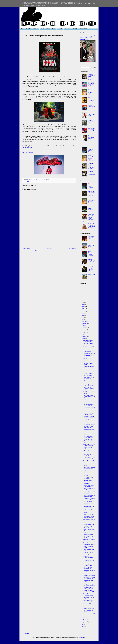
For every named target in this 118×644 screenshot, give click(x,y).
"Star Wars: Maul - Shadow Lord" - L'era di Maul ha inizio (92, 130)
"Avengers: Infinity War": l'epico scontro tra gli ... (89, 367)
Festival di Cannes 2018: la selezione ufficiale (89, 496)
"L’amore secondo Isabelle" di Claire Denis (89, 448)
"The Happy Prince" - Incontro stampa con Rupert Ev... (88, 482)
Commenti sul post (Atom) (33, 251)
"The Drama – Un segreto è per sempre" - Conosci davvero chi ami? (88, 38)
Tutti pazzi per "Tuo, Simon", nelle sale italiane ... (89, 557)
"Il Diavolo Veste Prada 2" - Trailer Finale (92, 114)
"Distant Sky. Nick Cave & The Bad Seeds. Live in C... (89, 503)
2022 (83, 311)
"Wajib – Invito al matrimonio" (87, 455)
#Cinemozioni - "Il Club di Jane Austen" (91, 245)
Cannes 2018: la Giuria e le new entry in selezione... (89, 420)
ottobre (85, 326)
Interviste (60, 29)
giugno (85, 334)
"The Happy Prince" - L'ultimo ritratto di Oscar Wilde (89, 511)
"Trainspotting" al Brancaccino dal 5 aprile (89, 604)
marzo (85, 618)
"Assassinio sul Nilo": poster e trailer (91, 238)
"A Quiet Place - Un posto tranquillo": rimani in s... (89, 575)
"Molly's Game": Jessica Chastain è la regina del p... (89, 441)
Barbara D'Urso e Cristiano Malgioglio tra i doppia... (89, 544)
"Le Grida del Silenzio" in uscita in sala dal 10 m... (89, 524)
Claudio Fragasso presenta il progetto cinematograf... (89, 445)
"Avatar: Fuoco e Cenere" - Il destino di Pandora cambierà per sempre (88, 218)
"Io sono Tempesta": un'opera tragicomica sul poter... (89, 499)
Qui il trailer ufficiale (28, 152)
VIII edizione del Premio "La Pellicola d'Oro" (89, 408)
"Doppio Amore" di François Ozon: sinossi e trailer (89, 458)
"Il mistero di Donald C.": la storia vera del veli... (89, 601)
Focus (42, 29)
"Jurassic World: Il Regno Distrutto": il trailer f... (88, 414)
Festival (48, 29)
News (23, 29)
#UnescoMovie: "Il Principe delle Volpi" (89, 540)
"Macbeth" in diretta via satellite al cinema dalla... (89, 591)
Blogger (83, 637)
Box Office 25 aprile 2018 (89, 375)
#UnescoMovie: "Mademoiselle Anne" (88, 595)
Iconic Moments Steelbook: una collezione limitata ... (89, 424)
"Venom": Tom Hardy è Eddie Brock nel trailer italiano (88, 389)
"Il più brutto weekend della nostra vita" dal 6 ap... (89, 578)
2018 (83, 320)
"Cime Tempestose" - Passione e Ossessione (91, 150)
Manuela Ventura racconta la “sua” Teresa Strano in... (89, 614)
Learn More (88, 4)
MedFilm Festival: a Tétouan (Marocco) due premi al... (89, 553)
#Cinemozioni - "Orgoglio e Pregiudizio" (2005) (91, 269)
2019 (83, 317)
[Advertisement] (49, 235)
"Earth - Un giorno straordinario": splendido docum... (89, 401)
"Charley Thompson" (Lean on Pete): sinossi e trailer (89, 585)
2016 (83, 627)
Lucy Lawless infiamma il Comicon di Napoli (89, 341)
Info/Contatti (27, 633)
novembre (86, 324)
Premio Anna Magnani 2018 (89, 411)
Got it (95, 4)
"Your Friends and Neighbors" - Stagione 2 (92, 137)
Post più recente (26, 248)
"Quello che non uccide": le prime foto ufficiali (89, 471)
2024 (83, 307)
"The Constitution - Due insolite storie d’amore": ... (89, 588)
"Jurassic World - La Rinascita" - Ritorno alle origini (92, 209)
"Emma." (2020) (91, 275)
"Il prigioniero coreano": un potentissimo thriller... (89, 534)
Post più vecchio (72, 248)
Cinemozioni (83, 29)
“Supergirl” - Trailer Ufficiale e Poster (91, 107)
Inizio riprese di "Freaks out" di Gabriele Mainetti (89, 520)
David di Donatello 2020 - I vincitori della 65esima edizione (92, 261)
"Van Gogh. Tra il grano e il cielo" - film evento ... (89, 581)
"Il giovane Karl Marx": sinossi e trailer (88, 568)
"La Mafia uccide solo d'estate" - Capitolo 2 (88, 373)
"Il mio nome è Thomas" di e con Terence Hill (89, 427)
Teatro (54, 29)
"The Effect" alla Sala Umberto (88, 475)
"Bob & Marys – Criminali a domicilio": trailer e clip (89, 565)
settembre (85, 328)
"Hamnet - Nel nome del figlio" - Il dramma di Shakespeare (92, 193)
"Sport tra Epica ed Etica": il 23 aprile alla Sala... (89, 405)
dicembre (85, 321)
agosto (85, 330)
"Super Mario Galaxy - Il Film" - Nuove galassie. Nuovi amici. (92, 84)
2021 (83, 313)
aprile (85, 338)
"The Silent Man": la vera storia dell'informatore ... (89, 517)
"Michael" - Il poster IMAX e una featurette (91, 99)
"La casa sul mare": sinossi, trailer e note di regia (89, 507)
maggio (85, 336)
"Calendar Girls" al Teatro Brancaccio (89, 530)
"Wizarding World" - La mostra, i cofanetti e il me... (88, 360)
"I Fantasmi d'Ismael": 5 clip (89, 370)
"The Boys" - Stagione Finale (91, 121)
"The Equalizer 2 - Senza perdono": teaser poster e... (89, 417)
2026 (83, 302)
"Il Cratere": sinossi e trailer (89, 514)
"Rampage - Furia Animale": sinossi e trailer (89, 493)
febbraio (85, 620)
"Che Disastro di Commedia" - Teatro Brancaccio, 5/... (89, 608)
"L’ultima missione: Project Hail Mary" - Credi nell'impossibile (92, 92)
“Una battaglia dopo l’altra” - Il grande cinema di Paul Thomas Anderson (92, 226)
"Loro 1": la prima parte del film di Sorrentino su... (89, 385)
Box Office (75, 29)
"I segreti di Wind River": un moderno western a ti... (89, 561)
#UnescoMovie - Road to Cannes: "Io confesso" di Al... (89, 397)
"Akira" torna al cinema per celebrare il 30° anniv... (89, 468)
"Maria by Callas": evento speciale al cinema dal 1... (89, 486)
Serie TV (28, 29)
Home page (49, 248)
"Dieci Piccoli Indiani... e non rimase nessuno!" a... (89, 437)
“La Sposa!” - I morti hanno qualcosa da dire (91, 173)
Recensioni (36, 29)
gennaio (85, 622)
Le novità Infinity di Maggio (89, 353)
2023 (83, 309)
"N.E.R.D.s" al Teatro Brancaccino (88, 527)
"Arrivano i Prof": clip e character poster (88, 351)
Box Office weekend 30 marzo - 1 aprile (88, 611)
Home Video (68, 29)
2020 (83, 315)
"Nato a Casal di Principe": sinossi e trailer (89, 378)
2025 (83, 305)
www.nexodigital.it (27, 148)
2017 (83, 625)
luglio (85, 332)
